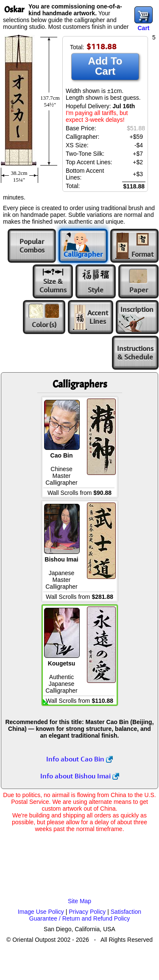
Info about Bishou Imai (80, 776)
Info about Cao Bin (79, 759)
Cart (143, 28)
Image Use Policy (41, 912)
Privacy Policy (87, 912)
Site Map (79, 901)
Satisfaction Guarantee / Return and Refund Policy (85, 915)
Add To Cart (105, 66)
